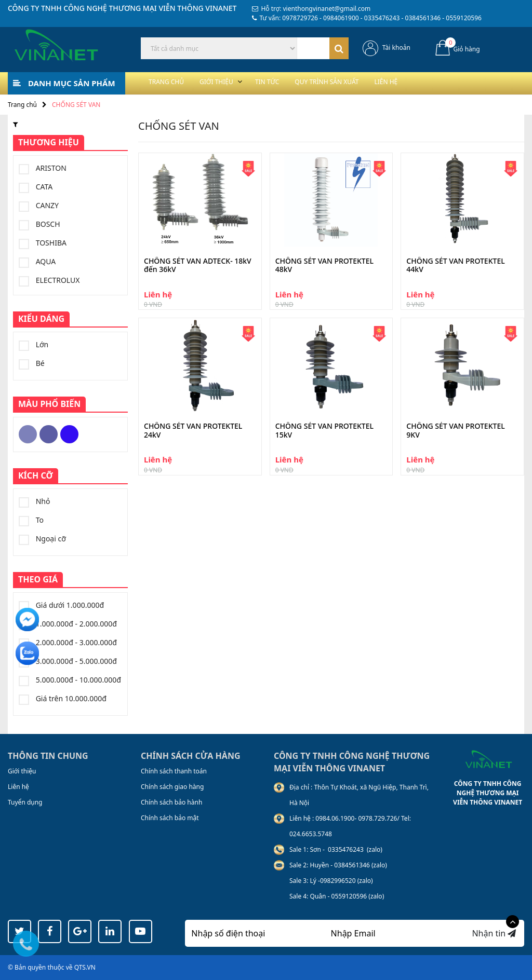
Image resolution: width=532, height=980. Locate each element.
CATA (36, 187)
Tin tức (298, 83)
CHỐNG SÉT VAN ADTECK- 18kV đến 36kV (198, 266)
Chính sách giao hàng (172, 787)
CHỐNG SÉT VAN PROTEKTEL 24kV (193, 431)
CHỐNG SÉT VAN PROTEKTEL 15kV (324, 431)
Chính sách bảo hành (171, 802)
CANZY (39, 206)
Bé (32, 363)
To (31, 520)
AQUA (37, 262)
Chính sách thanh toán (174, 771)
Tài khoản (396, 47)
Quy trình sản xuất (374, 83)
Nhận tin (494, 933)
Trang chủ (172, 83)
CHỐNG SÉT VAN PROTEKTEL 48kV (324, 266)
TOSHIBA (43, 243)
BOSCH (39, 224)
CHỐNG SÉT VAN (76, 105)
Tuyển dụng (25, 802)
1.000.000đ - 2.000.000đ (68, 624)
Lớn (34, 345)
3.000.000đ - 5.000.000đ (68, 661)
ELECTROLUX (49, 280)
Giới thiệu (235, 83)
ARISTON (43, 168)
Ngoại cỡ (42, 539)
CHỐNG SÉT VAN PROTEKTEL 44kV (455, 266)
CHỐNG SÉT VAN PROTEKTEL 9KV (455, 431)
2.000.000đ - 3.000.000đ (68, 643)
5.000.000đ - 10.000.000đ (70, 680)
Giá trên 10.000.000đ (63, 699)
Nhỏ (34, 501)
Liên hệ (448, 83)
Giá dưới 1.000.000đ (61, 605)
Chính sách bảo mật (170, 818)
